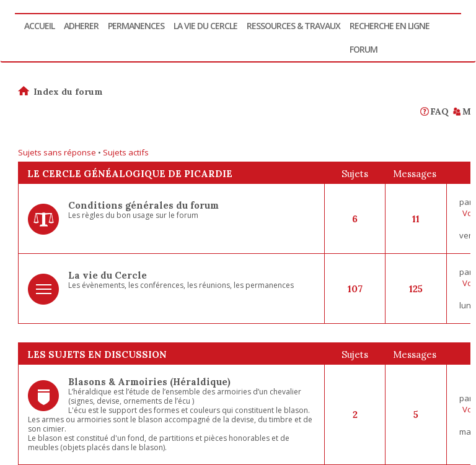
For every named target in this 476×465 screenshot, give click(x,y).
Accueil (39, 26)
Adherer (81, 26)
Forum (364, 49)
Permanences (136, 26)
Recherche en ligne (390, 26)
